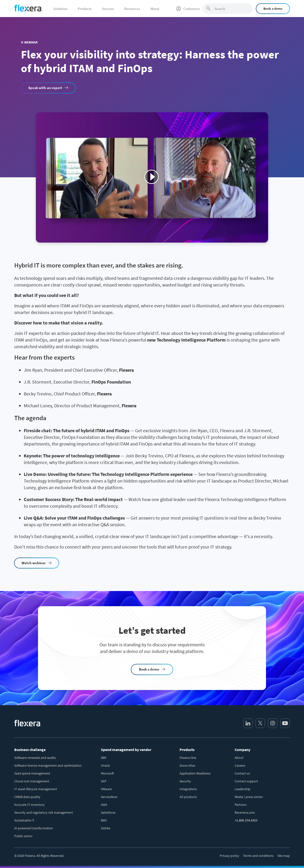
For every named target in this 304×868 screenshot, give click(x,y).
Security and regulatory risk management (44, 812)
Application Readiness (195, 773)
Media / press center (249, 797)
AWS (104, 805)
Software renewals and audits (35, 758)
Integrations (188, 789)
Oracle (105, 765)
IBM (104, 758)
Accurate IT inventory (29, 805)
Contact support (246, 781)
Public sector (23, 836)
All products (188, 797)
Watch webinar (34, 563)
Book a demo (273, 9)
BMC (104, 820)
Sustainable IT (24, 820)
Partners (241, 805)
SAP (104, 781)
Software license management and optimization (48, 765)
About (239, 758)
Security (185, 781)
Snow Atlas (187, 765)
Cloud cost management (32, 781)
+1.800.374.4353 (246, 820)
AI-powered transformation (34, 828)
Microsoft (107, 773)
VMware (106, 789)
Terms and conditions (258, 856)
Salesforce (108, 812)
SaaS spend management (32, 773)
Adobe (106, 828)
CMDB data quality (27, 797)
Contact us (242, 773)
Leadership (242, 789)
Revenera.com (245, 812)
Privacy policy (229, 856)
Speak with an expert (45, 88)
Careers (240, 765)
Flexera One (188, 758)
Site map (284, 856)
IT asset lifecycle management (36, 789)
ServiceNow (109, 797)
